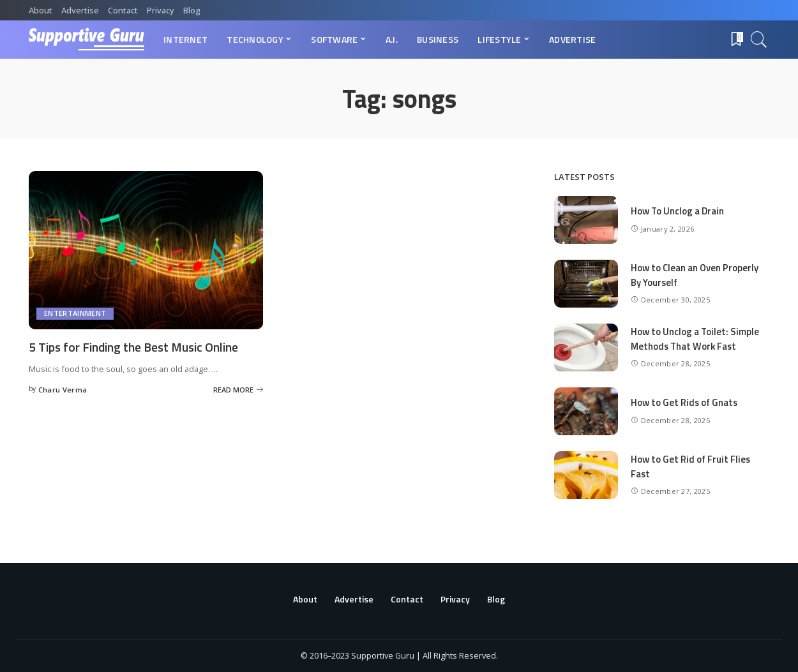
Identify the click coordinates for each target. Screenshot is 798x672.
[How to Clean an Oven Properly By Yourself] (586, 284)
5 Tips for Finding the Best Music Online (137, 347)
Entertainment (75, 314)
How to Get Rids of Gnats (685, 402)
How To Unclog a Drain (678, 211)
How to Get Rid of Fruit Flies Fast (691, 467)
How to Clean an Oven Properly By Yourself (695, 275)
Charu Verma (63, 389)
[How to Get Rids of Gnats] (586, 411)
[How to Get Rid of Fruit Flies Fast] (586, 475)
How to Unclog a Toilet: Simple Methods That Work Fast (696, 339)
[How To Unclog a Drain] (586, 220)
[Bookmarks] (736, 40)
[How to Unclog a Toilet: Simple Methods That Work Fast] (586, 347)
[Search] (759, 40)
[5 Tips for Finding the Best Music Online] (146, 250)
